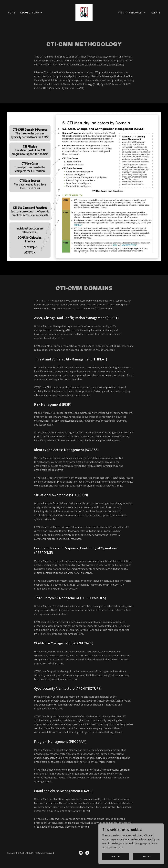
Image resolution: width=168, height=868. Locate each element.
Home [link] (11, 19)
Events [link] (156, 19)
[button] (31, 19)
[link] (84, 18)
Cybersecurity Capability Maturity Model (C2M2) (97, 64)
